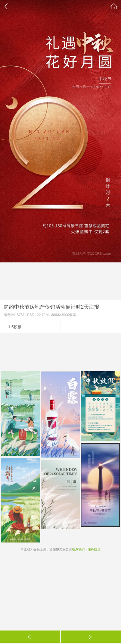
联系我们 (78, 549)
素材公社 (114, 6)
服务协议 (94, 549)
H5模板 (15, 327)
